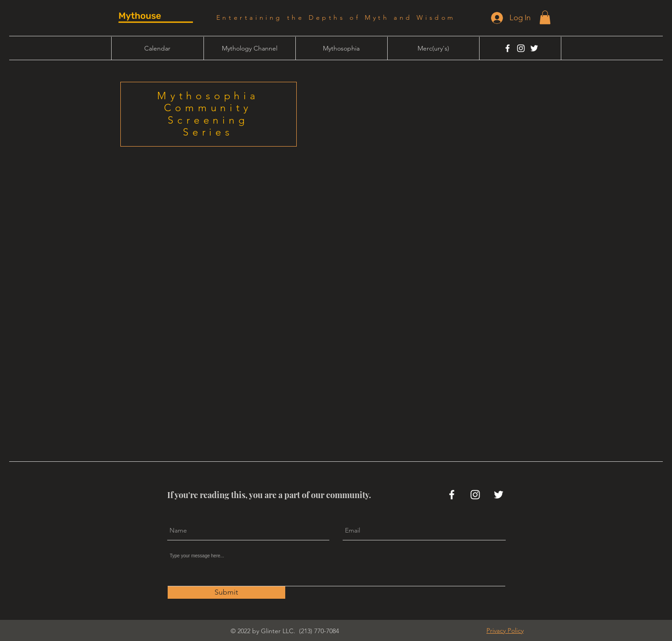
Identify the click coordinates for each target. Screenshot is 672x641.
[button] (545, 17)
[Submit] (226, 593)
